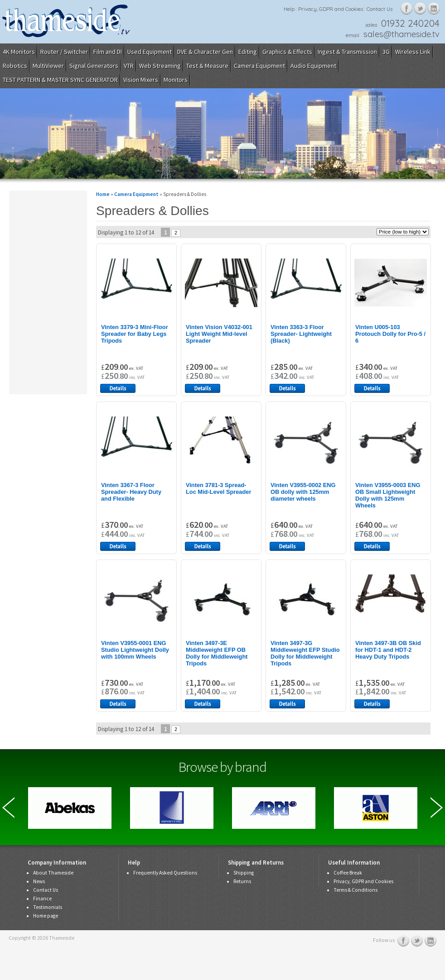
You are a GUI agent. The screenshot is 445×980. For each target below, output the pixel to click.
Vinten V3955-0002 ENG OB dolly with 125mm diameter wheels (303, 492)
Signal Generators (94, 66)
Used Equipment (150, 52)
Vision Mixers (141, 80)
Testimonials (48, 907)
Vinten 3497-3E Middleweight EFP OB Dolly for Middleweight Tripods (217, 653)
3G (386, 52)
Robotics (15, 66)
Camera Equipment (259, 66)
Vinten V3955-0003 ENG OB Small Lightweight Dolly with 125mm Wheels (388, 495)
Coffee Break (348, 873)
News (39, 881)
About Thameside (53, 873)
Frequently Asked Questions (165, 873)
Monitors (176, 80)
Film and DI (108, 52)
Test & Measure (207, 66)
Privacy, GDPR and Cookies (331, 9)
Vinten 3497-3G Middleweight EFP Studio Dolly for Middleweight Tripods (305, 653)
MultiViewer (48, 66)
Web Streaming (160, 66)
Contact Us (380, 9)
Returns (242, 881)
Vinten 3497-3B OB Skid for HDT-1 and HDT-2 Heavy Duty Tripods (388, 650)
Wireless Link (413, 52)
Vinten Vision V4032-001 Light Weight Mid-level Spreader (219, 334)
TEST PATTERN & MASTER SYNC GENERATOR (60, 80)
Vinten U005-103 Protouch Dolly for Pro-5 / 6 (390, 334)
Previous (8, 808)
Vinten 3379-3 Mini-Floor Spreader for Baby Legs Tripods (135, 334)
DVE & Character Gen (205, 52)
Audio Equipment (313, 66)
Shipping (244, 873)
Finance (42, 899)
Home (103, 194)
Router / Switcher (64, 52)
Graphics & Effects (287, 52)
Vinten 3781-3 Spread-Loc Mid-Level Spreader (218, 488)
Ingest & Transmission (347, 52)
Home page (46, 916)
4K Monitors (19, 52)
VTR (129, 66)
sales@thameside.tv (401, 34)
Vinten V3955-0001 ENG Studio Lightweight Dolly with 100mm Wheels (135, 650)
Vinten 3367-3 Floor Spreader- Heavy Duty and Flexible (131, 492)
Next (437, 808)
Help (289, 9)
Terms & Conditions (356, 890)
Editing (248, 52)
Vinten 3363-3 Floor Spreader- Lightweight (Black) (301, 334)
